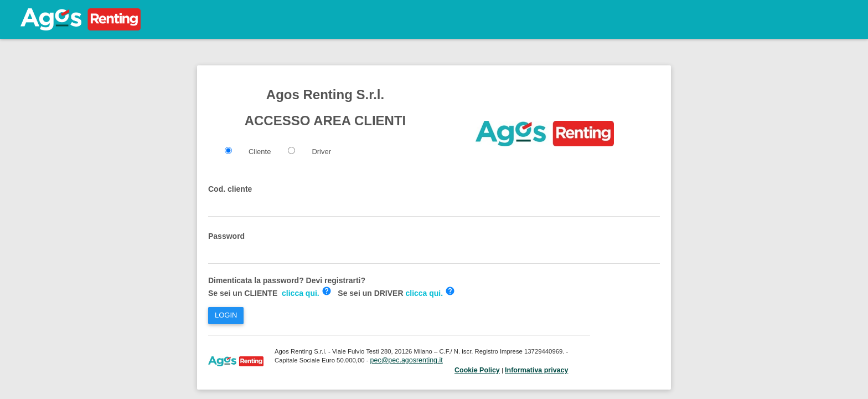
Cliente (260, 152)
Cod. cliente (230, 189)
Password (226, 236)
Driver (321, 152)
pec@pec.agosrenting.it (407, 360)
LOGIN (226, 315)
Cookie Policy (477, 370)
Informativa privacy (536, 370)
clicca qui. (301, 293)
